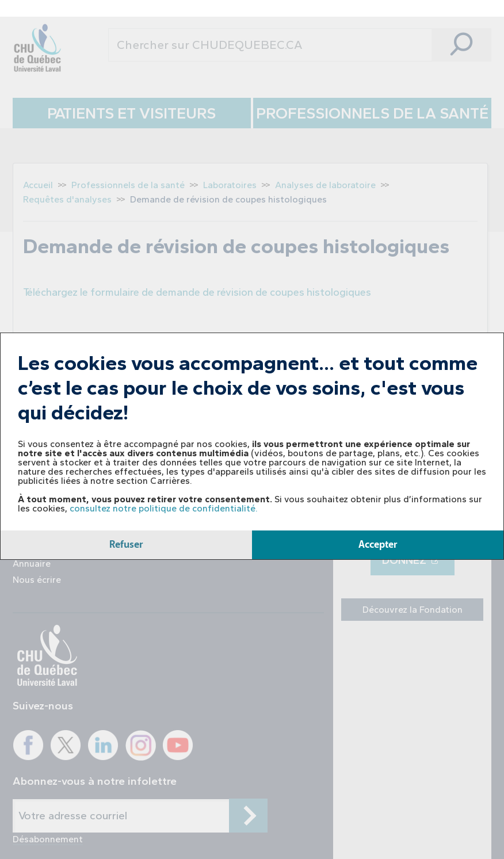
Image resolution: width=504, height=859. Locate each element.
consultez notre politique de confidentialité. (164, 508)
